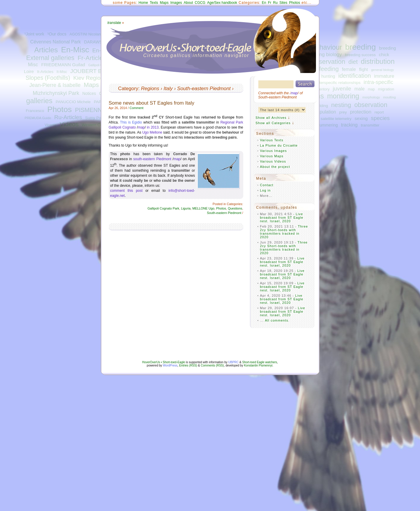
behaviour (327, 47)
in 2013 (153, 127)
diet (353, 62)
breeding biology (323, 55)
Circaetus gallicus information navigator (196, 55)
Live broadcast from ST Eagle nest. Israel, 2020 (282, 218)
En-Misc (75, 50)
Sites (283, 3)
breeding (361, 47)
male (360, 89)
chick (384, 55)
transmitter (370, 125)
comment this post (127, 191)
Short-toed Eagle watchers (260, 362)
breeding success (360, 55)
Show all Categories (273, 123)
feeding (329, 69)
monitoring (343, 96)
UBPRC (233, 362)
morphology (371, 97)
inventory (322, 89)
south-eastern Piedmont (152, 159)
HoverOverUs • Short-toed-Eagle (164, 362)
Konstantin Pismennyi (258, 365)
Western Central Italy (100, 125)
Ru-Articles (68, 117)
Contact (267, 185)
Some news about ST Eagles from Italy (152, 103)
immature (384, 76)
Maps (91, 85)
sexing (361, 118)
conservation (327, 62)
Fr (270, 3)
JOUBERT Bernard (94, 71)
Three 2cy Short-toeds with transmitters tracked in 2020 (284, 232)
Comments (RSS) (212, 365)
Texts (154, 3)
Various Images (274, 151)
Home (143, 3)
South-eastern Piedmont (204, 89)
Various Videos (273, 161)
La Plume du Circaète (279, 145)
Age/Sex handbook (222, 3)
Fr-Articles (92, 58)
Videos (69, 124)
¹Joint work (34, 34)
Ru (275, 3)
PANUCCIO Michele (73, 102)
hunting (328, 76)
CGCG (200, 3)
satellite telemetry (336, 119)
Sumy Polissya (98, 118)
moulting (389, 97)
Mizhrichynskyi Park (56, 93)
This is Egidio (131, 122)
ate (114, 23)
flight (364, 69)
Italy (168, 89)
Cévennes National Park (55, 42)
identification (354, 76)
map (371, 89)
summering (328, 125)
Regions (150, 89)
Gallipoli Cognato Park (163, 208)
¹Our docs (57, 34)
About (188, 3)
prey (343, 112)
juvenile (342, 89)
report (379, 112)
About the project (275, 167)
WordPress (170, 365)
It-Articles (45, 72)
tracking (349, 125)
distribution (378, 61)
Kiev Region (88, 78)
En (264, 3)
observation (371, 105)
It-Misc (62, 72)
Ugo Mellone (152, 132)
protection (361, 112)
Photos (60, 109)
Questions (235, 208)
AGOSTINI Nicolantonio (89, 34)
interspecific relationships (338, 83)
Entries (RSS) (188, 365)
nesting (341, 105)
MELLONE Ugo (203, 208)
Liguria (186, 208)
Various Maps (272, 156)
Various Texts (272, 140)
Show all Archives (271, 118)
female (349, 69)
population (325, 112)
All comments (277, 320)
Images (176, 3)
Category (128, 89)
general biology (383, 70)
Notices (89, 94)
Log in (266, 190)
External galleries (50, 58)
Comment (136, 108)
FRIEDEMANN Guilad (63, 65)
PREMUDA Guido (38, 118)
